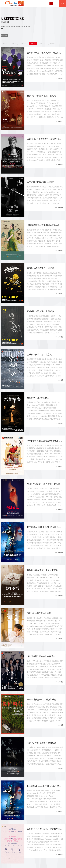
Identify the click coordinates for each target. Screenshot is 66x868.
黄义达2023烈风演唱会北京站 (41, 182)
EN (62, 3)
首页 (14, 27)
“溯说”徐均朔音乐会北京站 (39, 613)
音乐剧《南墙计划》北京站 (39, 355)
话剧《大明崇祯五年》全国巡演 (41, 743)
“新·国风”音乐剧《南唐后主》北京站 (43, 484)
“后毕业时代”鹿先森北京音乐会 (41, 656)
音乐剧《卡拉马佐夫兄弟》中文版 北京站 (46, 53)
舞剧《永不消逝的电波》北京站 (41, 96)
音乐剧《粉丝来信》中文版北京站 (42, 570)
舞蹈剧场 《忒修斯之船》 (39, 398)
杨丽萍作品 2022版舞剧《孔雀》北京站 (45, 786)
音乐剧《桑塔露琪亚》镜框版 (40, 268)
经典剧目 (4, 35)
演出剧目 (20, 27)
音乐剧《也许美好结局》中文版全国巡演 (46, 829)
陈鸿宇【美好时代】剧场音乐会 (41, 700)
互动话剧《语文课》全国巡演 (40, 311)
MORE (60, 78)
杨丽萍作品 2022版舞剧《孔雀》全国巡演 (46, 527)
